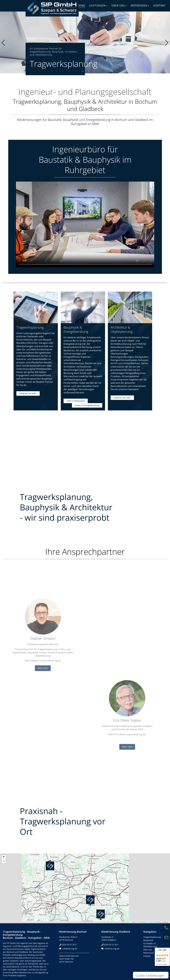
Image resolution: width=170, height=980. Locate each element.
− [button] (4, 861)
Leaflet (133, 922)
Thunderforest (143, 922)
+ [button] (4, 857)
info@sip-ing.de (70, 949)
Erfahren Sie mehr (28, 393)
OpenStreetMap (155, 922)
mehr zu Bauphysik (76, 401)
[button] (83, 71)
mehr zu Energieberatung (87, 405)
